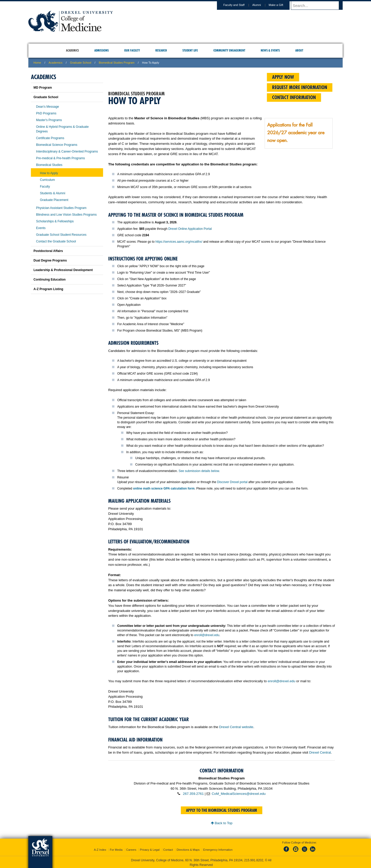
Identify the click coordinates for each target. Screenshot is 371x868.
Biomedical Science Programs (57, 145)
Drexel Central (320, 752)
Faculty (45, 187)
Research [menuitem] (161, 50)
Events (41, 228)
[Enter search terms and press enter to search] (319, 5)
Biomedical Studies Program (117, 63)
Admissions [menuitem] (102, 50)
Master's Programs (49, 120)
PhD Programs (46, 113)
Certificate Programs (50, 138)
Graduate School (81, 63)
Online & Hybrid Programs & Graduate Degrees (62, 129)
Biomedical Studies (49, 165)
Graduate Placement (54, 200)
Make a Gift (281, 5)
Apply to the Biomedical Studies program (222, 810)
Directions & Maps (188, 849)
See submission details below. (199, 471)
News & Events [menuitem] (270, 50)
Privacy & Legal (150, 849)
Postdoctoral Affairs (48, 251)
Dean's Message (48, 107)
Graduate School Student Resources (61, 235)
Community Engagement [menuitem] (229, 50)
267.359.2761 (193, 794)
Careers (131, 849)
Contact (168, 849)
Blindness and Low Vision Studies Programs (66, 215)
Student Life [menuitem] (190, 50)
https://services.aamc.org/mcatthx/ (179, 242)
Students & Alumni (53, 193)
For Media (116, 849)
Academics (56, 63)
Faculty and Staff (239, 5)
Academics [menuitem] (72, 50)
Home (37, 63)
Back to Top (222, 823)
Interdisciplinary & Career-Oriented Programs (67, 151)
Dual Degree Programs (50, 260)
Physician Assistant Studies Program (61, 208)
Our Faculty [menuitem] (132, 50)
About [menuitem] (299, 50)
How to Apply (49, 173)
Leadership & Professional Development (63, 270)
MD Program (43, 88)
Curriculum (47, 180)
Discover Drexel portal (232, 482)
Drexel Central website (236, 727)
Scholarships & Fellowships (55, 221)
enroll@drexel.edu (207, 635)
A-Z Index (100, 849)
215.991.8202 (254, 859)
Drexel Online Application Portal (190, 229)
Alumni (262, 5)
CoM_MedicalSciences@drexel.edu (239, 794)
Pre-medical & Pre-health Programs (60, 158)
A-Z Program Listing (48, 289)
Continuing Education (50, 280)
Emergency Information (218, 849)
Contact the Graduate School (56, 241)
